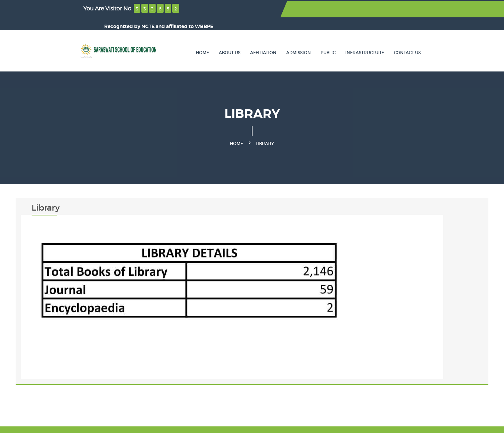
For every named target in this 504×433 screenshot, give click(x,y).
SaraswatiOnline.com (213, 423)
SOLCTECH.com (439, 423)
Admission (333, 40)
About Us (264, 40)
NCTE (357, 9)
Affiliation (298, 40)
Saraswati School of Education (95, 423)
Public (363, 40)
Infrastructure (399, 40)
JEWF (154, 423)
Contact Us (442, 40)
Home (237, 40)
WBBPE (413, 9)
